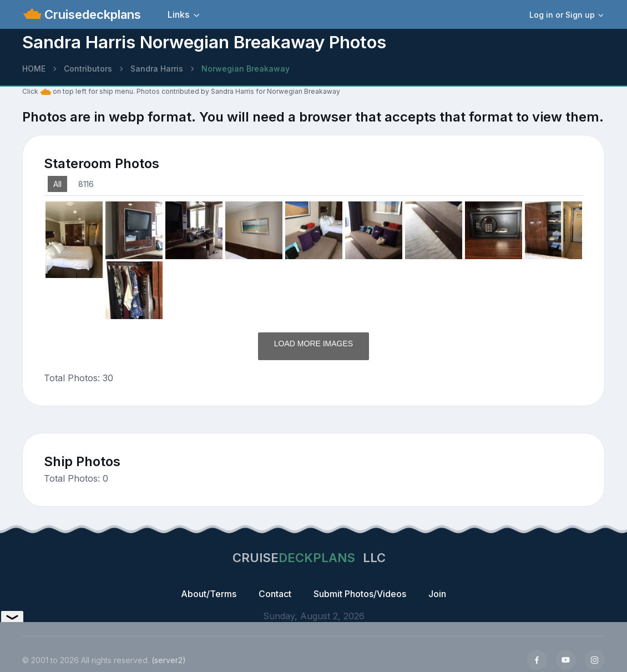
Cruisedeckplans (91, 14)
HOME (34, 69)
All (57, 184)
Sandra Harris (157, 69)
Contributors (88, 69)
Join (437, 594)
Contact (275, 594)
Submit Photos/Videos (360, 594)
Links (178, 14)
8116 (86, 184)
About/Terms (209, 594)
